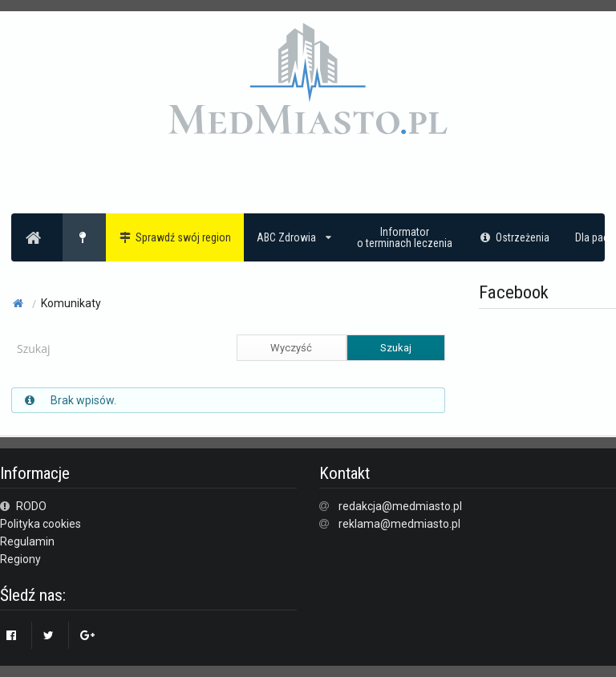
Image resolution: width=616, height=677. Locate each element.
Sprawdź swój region (175, 237)
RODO (23, 506)
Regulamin (27, 541)
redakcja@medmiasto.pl (400, 506)
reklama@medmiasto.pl (399, 524)
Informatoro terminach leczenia (405, 237)
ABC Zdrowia (294, 237)
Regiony (20, 559)
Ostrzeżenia (514, 237)
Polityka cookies (41, 524)
